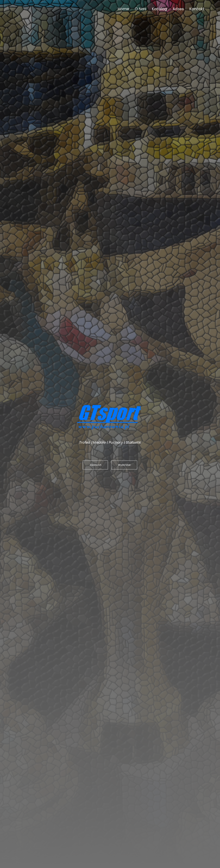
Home (123, 9)
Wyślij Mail (124, 465)
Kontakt (197, 9)
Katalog (159, 9)
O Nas (141, 9)
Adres (178, 9)
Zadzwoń (95, 465)
